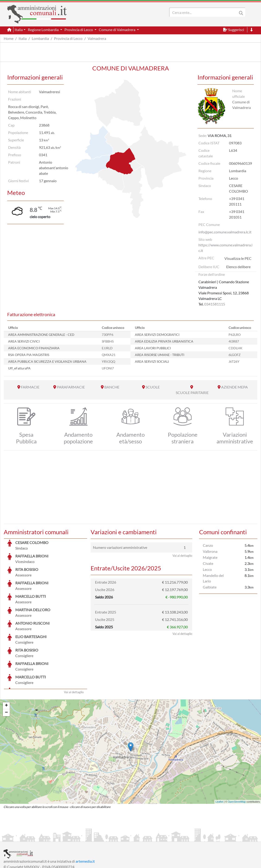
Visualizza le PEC (238, 258)
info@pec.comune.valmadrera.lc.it (225, 232)
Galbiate (210, 587)
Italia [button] (19, 30)
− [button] (6, 678)
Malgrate (210, 557)
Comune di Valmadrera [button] (117, 30)
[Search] (204, 12)
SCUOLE (153, 387)
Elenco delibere (238, 267)
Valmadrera (97, 38)
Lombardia (40, 38)
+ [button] (6, 671)
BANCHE (112, 387)
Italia (23, 38)
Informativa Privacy (60, 838)
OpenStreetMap (237, 767)
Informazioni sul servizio (23, 838)
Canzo (208, 545)
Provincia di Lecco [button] (79, 30)
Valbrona (210, 551)
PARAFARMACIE (71, 387)
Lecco (207, 569)
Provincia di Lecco (68, 38)
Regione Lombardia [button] (44, 30)
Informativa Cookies (95, 838)
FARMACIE (30, 387)
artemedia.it (85, 826)
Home (9, 38)
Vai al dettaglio (74, 657)
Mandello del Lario (213, 578)
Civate (208, 563)
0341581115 (215, 304)
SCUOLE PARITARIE (192, 393)
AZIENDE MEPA (234, 387)
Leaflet (219, 767)
